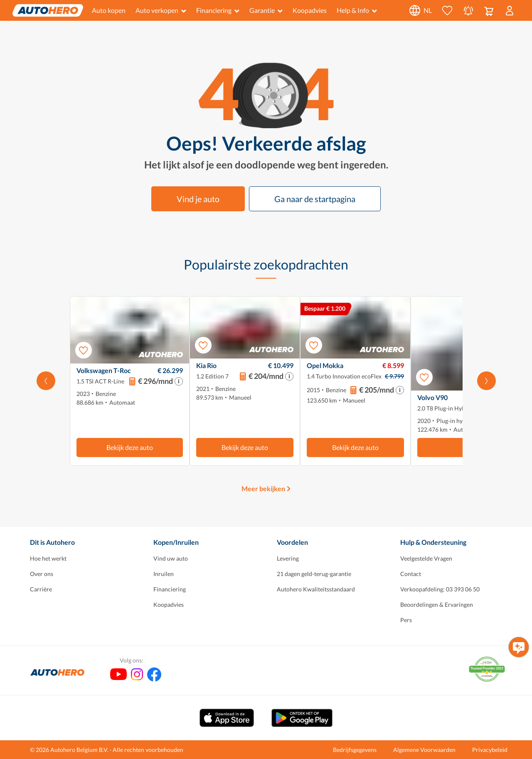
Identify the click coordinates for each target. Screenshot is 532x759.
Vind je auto (198, 199)
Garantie (266, 10)
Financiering (218, 10)
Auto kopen (109, 10)
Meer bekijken (263, 488)
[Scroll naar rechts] (486, 381)
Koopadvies (310, 10)
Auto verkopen (161, 10)
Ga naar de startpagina (315, 199)
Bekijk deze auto (130, 447)
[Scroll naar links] (46, 381)
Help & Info (357, 10)
